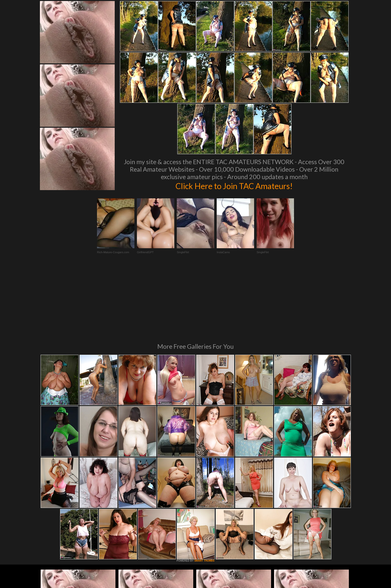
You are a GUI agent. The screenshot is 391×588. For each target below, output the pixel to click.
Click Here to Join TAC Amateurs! (234, 186)
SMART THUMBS (204, 493)
